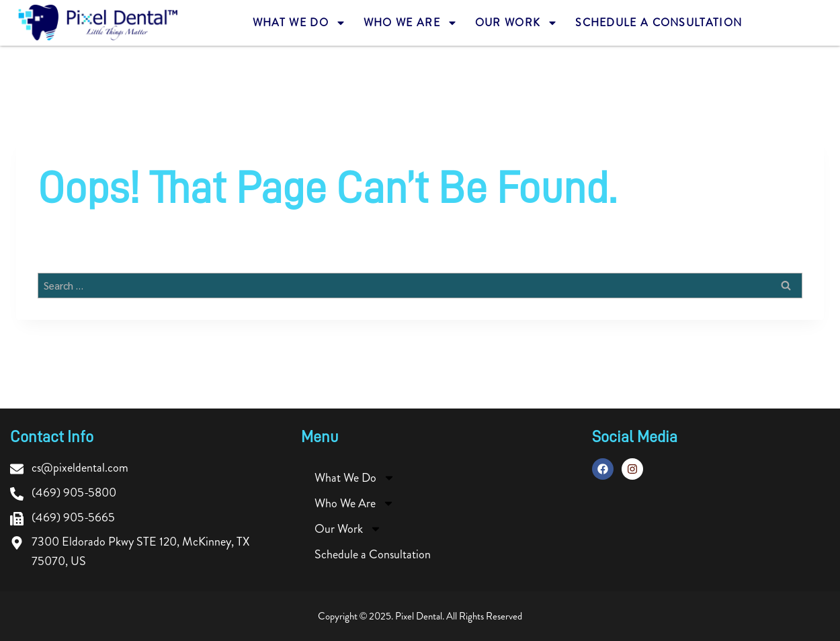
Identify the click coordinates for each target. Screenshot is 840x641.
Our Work (516, 23)
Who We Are (411, 23)
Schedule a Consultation (659, 23)
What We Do (299, 23)
